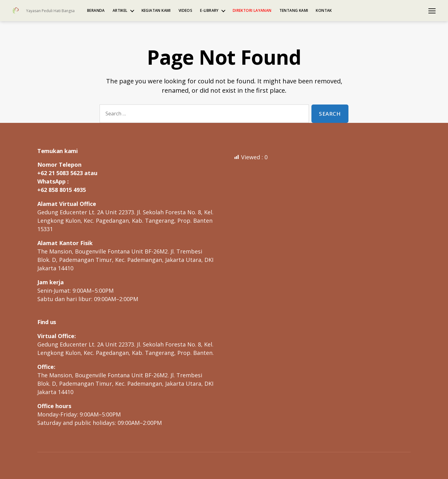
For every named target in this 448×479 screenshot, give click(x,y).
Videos (185, 11)
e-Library (209, 11)
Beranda (96, 11)
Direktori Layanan (252, 11)
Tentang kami (294, 11)
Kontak (324, 11)
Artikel (120, 11)
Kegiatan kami (156, 11)
